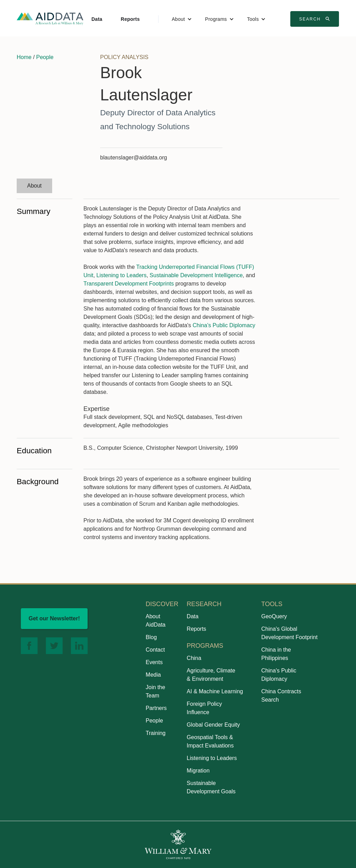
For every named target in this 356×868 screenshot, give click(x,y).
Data (97, 19)
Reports (130, 19)
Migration (198, 771)
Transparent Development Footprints (129, 284)
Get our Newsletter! (54, 618)
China (194, 658)
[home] (50, 18)
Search (315, 19)
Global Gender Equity (213, 725)
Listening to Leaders (121, 275)
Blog (151, 637)
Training (156, 733)
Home (24, 57)
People (45, 57)
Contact (155, 650)
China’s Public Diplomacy (224, 325)
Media (153, 675)
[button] (182, 19)
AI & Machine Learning (215, 691)
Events (154, 662)
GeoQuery (274, 616)
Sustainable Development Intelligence (196, 275)
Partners (156, 708)
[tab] (34, 186)
